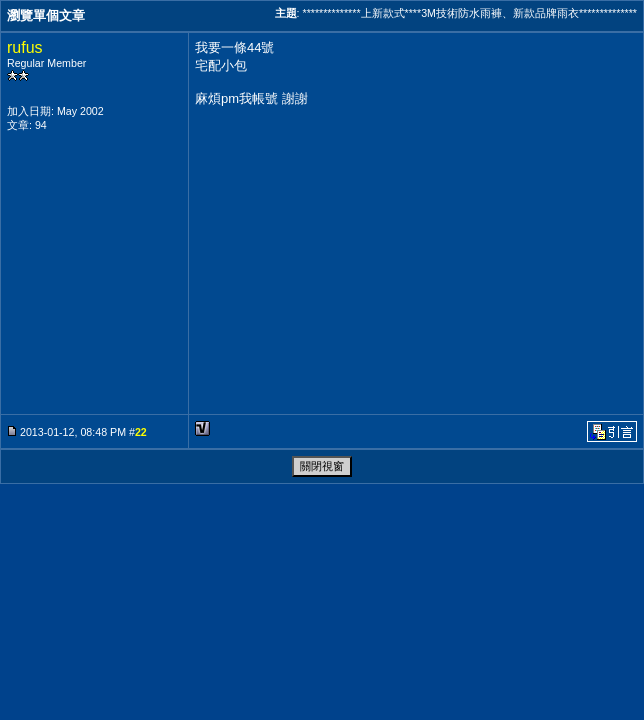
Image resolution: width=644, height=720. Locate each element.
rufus (25, 47)
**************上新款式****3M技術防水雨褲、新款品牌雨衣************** (469, 13)
